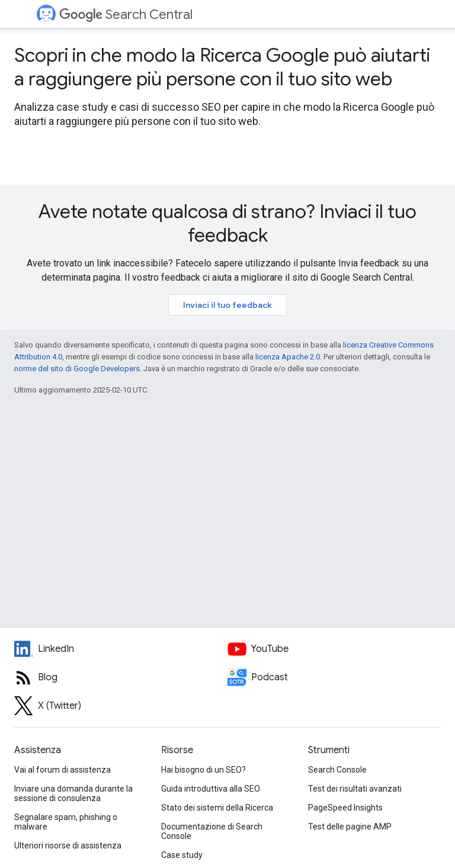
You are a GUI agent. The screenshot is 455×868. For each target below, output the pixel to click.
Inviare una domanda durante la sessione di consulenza (73, 793)
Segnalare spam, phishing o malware (66, 822)
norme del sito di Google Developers (77, 369)
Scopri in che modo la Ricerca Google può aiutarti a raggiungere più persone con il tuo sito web (222, 67)
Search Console (337, 770)
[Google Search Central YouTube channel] (334, 649)
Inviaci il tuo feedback (227, 305)
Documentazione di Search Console (212, 831)
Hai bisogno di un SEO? (204, 770)
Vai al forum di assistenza (63, 770)
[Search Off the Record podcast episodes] (334, 677)
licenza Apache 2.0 (288, 357)
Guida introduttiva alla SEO (211, 789)
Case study (182, 855)
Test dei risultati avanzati (355, 789)
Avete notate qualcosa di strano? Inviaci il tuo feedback (227, 223)
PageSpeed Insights (345, 808)
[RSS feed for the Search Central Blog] (121, 677)
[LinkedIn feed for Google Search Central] (121, 649)
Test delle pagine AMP (350, 827)
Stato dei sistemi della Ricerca (217, 808)
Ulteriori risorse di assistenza (68, 846)
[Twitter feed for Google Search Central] (121, 706)
